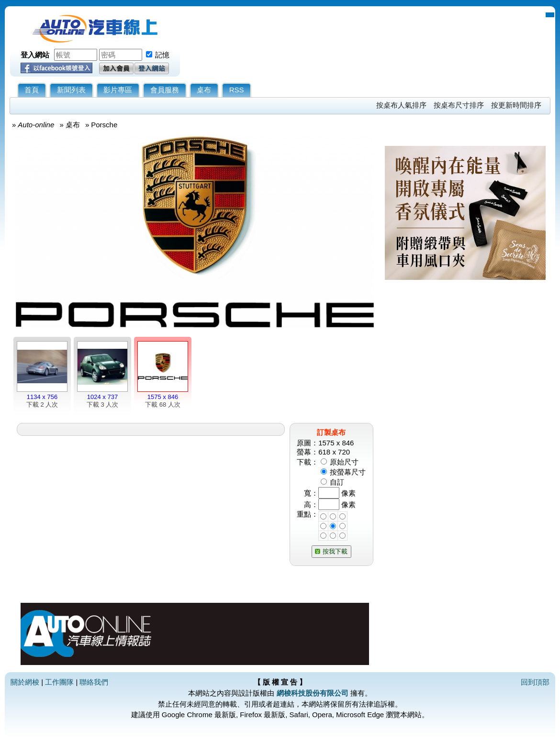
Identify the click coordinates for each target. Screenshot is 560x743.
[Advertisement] (465, 400)
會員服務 (165, 90)
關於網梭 (25, 682)
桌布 (204, 90)
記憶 (162, 55)
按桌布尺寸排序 (459, 105)
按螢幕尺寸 (348, 472)
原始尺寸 (344, 462)
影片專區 (118, 90)
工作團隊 (59, 682)
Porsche (104, 125)
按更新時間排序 (516, 105)
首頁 (32, 90)
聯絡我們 (94, 682)
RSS (237, 90)
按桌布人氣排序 (401, 105)
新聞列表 (71, 90)
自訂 (337, 482)
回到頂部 (535, 682)
